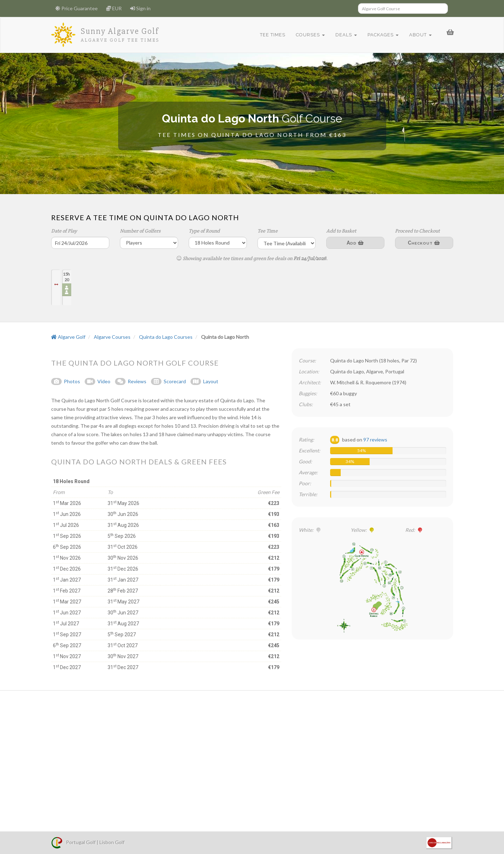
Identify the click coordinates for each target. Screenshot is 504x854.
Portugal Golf (73, 842)
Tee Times (271, 35)
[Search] (403, 8)
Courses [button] (309, 35)
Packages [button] (381, 35)
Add (355, 243)
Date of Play (64, 231)
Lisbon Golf (112, 842)
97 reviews (375, 440)
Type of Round (204, 231)
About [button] (419, 35)
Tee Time (268, 231)
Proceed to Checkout (417, 231)
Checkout (424, 243)
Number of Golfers (140, 231)
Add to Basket (341, 231)
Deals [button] (344, 35)
